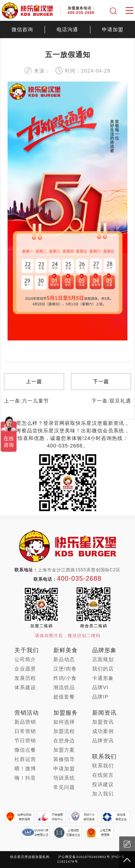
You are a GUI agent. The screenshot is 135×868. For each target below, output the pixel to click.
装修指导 (64, 759)
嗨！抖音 (25, 778)
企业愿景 (25, 669)
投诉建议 (103, 784)
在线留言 (103, 775)
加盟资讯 (103, 722)
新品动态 (64, 659)
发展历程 (25, 678)
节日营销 (25, 741)
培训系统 (64, 778)
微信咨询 (22, 29)
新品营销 (25, 722)
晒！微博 (25, 769)
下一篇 (101, 381)
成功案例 (103, 731)
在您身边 (64, 741)
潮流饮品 (64, 687)
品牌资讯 (103, 741)
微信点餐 (25, 750)
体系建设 (25, 687)
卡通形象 (103, 678)
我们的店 (103, 669)
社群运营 (25, 759)
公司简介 (25, 659)
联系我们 (103, 766)
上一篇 (34, 381)
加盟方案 (64, 750)
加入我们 (103, 794)
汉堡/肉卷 (65, 669)
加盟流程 (64, 731)
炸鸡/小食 (65, 678)
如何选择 (64, 722)
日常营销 (25, 731)
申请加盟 (113, 29)
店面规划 (103, 659)
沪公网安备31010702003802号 (84, 857)
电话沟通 (67, 29)
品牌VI (100, 687)
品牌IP (100, 697)
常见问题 (64, 787)
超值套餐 (64, 697)
